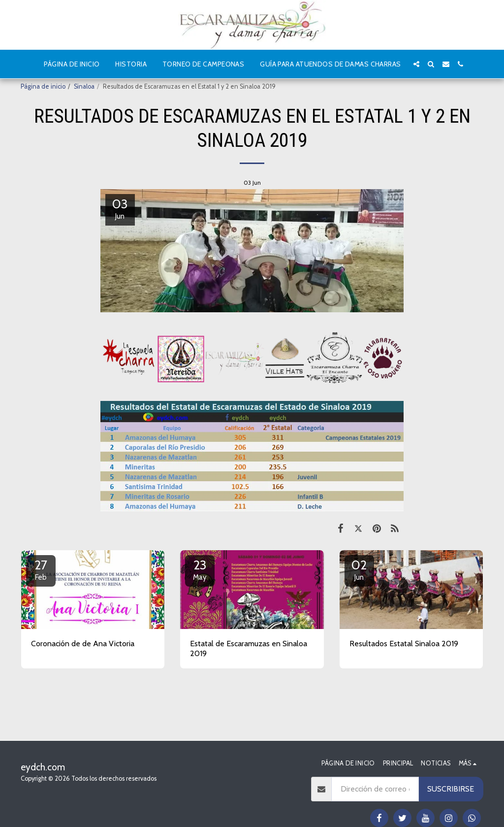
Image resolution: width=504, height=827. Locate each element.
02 (359, 569)
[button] (416, 64)
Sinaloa (84, 86)
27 (41, 569)
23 (200, 569)
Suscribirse (451, 789)
